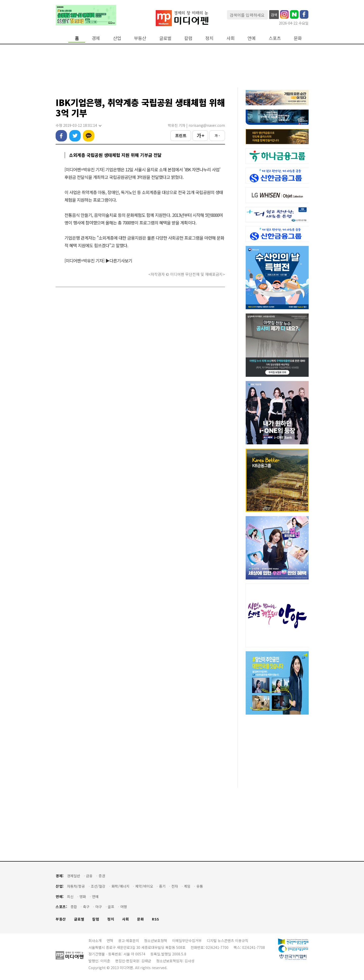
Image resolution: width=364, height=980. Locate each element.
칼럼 (188, 38)
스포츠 (275, 38)
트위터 (75, 136)
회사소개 (95, 941)
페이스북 (61, 136)
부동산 (140, 38)
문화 (298, 38)
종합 (74, 907)
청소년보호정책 (156, 941)
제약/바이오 (144, 886)
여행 (124, 907)
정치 (209, 38)
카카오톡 (89, 136)
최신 (70, 897)
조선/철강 (98, 886)
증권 (102, 876)
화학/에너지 (120, 886)
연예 (252, 38)
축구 (86, 907)
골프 (111, 907)
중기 (162, 886)
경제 (96, 38)
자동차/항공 (76, 886)
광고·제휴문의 (129, 941)
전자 (175, 886)
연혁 (110, 941)
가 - (217, 135)
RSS (156, 919)
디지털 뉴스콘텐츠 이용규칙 (227, 941)
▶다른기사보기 (119, 260)
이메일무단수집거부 (187, 941)
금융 (89, 876)
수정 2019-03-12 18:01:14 (78, 125)
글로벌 (165, 38)
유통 (200, 886)
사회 (231, 38)
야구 (99, 907)
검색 (274, 15)
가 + (200, 135)
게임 (187, 886)
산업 (117, 38)
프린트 (181, 135)
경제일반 (74, 876)
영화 (83, 897)
